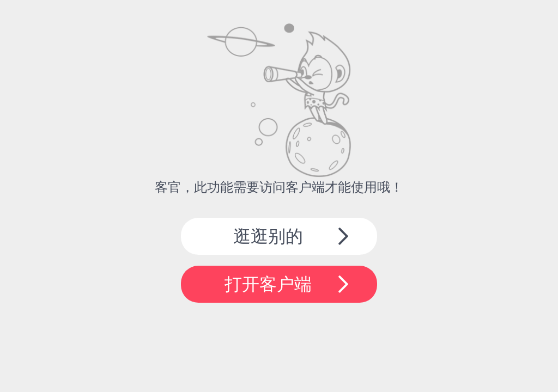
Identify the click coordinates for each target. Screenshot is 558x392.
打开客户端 (268, 284)
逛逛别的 (268, 236)
